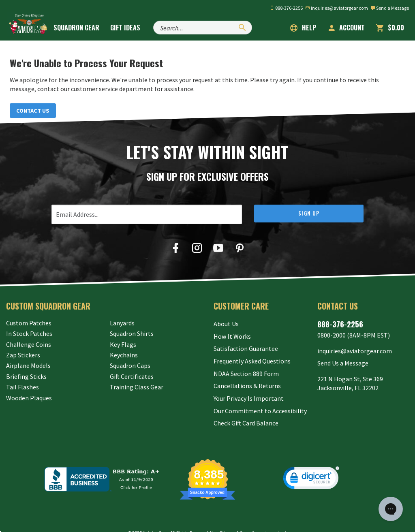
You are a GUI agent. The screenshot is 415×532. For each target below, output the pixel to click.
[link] (311, 465)
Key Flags (123, 345)
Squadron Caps (130, 367)
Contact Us (35, 111)
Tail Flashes (22, 388)
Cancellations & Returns (247, 377)
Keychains (124, 356)
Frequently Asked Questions (252, 356)
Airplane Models (28, 367)
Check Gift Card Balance (246, 409)
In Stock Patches (29, 334)
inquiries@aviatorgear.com (337, 8)
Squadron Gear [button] (84, 28)
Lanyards (122, 324)
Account (346, 28)
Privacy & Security (239, 518)
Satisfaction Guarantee (246, 345)
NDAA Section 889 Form (246, 367)
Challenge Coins (29, 345)
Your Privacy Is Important (249, 388)
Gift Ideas (133, 28)
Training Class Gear (137, 388)
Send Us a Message (343, 360)
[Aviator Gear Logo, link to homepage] (30, 27)
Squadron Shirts (132, 334)
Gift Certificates (132, 377)
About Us (226, 324)
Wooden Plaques (29, 399)
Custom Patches (29, 324)
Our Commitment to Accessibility (260, 399)
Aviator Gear (155, 518)
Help (303, 28)
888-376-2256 (286, 8)
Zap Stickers (23, 356)
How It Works (232, 334)
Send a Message (390, 8)
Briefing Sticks (26, 377)
